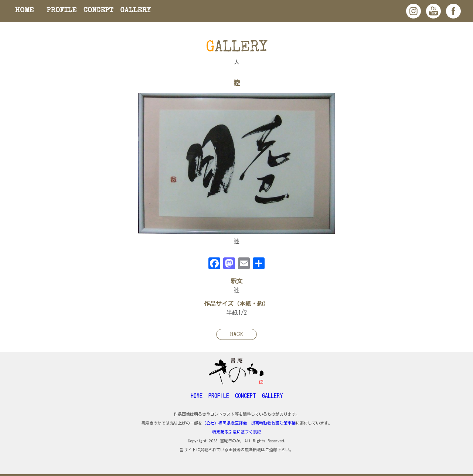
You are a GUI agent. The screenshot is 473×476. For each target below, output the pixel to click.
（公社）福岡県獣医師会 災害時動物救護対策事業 (249, 423)
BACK (236, 335)
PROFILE (62, 11)
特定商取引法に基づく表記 (236, 432)
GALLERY (135, 11)
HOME (24, 11)
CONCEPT (98, 11)
